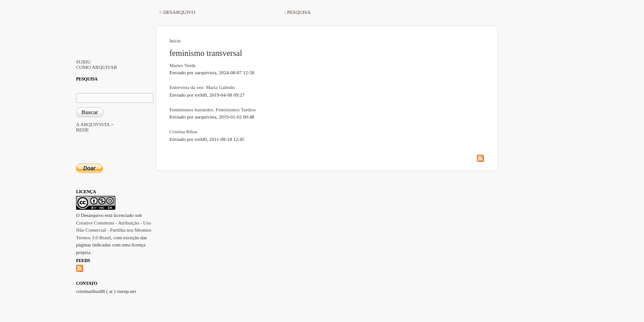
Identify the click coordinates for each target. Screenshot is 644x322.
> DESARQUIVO (177, 12)
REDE (83, 130)
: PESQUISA (297, 12)
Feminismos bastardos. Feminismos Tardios (213, 110)
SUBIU (83, 62)
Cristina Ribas (184, 131)
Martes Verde (183, 65)
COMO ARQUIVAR (97, 67)
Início (175, 41)
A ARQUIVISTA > (95, 124)
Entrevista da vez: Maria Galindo (202, 87)
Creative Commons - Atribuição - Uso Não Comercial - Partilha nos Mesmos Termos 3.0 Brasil (114, 230)
